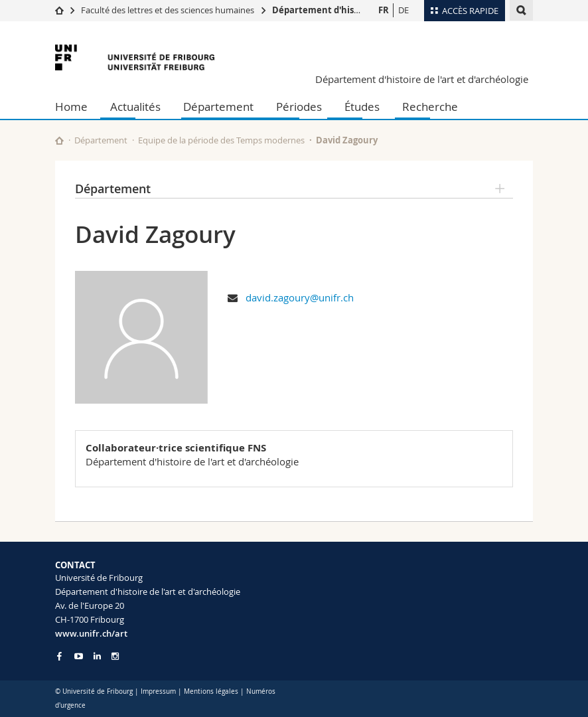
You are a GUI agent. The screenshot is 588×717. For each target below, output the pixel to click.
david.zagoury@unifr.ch (300, 297)
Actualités (135, 107)
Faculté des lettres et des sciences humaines (168, 10)
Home (71, 107)
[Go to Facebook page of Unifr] (59, 656)
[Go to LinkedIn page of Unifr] (97, 656)
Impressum (158, 691)
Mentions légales (211, 691)
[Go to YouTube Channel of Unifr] (79, 656)
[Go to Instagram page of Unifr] (115, 656)
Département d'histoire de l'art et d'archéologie (422, 79)
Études (362, 107)
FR (384, 10)
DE (404, 10)
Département (218, 107)
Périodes (299, 107)
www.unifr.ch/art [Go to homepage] (91, 633)
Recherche (430, 107)
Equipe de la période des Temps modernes (221, 140)
